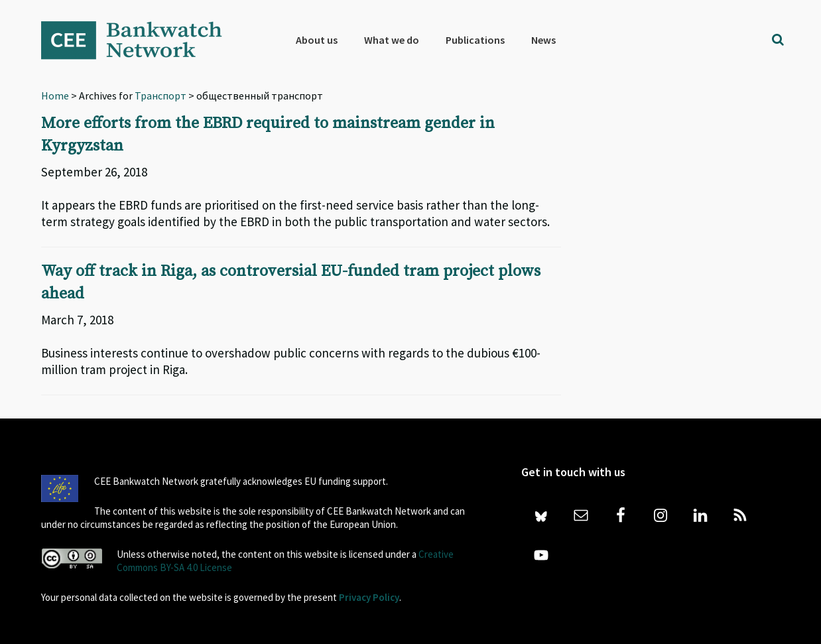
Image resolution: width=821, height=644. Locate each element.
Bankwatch (141, 40)
